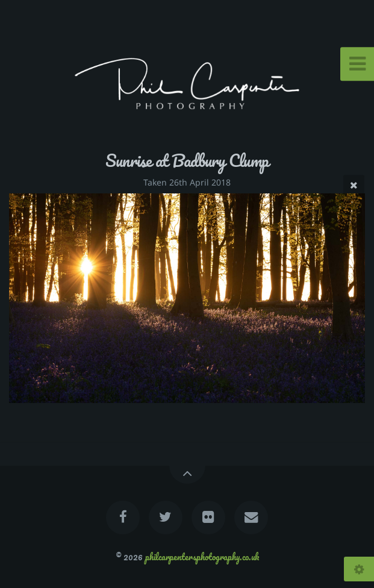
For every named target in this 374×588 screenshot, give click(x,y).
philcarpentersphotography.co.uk (202, 557)
